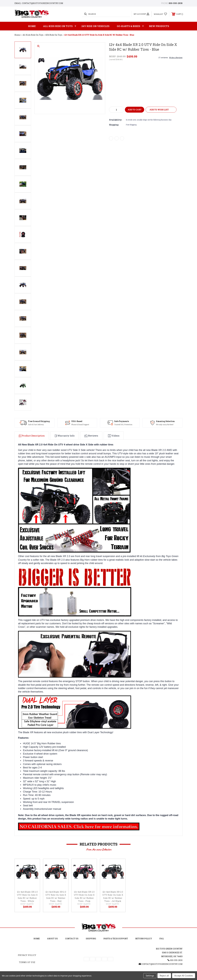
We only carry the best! (163, 424)
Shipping (91, 939)
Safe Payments (119, 421)
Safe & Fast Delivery (32, 424)
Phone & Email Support (78, 424)
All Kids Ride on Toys (60, 26)
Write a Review (176, 58)
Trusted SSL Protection (121, 424)
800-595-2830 (176, 3)
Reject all (164, 976)
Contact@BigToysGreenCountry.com (162, 964)
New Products (159, 26)
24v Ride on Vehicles (95, 26)
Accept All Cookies (184, 976)
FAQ (161, 939)
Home (32, 26)
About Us (52, 939)
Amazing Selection (163, 421)
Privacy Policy (27, 955)
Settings (150, 976)
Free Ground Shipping (35, 421)
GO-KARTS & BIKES (130, 26)
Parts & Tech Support (116, 939)
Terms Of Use (27, 962)
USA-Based (75, 421)
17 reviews (163, 58)
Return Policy (144, 939)
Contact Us (72, 939)
